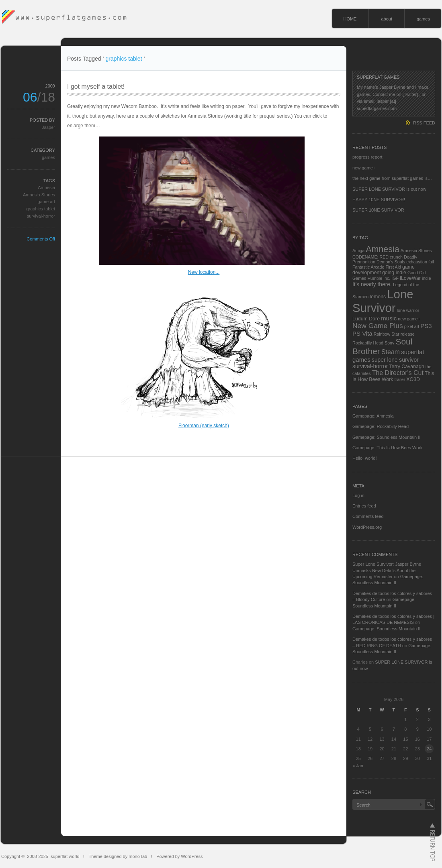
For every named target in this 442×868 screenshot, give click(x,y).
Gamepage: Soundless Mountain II (386, 437)
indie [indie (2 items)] (427, 278)
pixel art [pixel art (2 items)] (412, 326)
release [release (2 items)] (408, 334)
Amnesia (46, 187)
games (423, 19)
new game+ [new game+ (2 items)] (409, 319)
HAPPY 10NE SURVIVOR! (379, 200)
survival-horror (41, 216)
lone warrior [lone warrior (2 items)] (408, 310)
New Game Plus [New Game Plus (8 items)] (378, 326)
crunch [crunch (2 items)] (396, 257)
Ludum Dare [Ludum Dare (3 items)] (366, 319)
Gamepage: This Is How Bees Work (387, 448)
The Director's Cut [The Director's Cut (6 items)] (398, 373)
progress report (367, 157)
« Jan (358, 766)
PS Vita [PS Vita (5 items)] (362, 333)
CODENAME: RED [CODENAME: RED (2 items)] (370, 257)
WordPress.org (367, 527)
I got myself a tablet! (96, 87)
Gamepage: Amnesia (373, 416)
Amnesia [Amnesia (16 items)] (382, 249)
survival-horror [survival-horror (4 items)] (370, 366)
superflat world (65, 856)
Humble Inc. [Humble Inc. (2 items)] (379, 278)
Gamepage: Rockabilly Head (381, 426)
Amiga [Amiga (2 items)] (358, 251)
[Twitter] (410, 94)
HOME (350, 19)
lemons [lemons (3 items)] (378, 297)
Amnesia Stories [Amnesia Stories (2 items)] (416, 251)
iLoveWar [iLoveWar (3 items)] (410, 278)
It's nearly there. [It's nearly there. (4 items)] (372, 284)
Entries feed (364, 506)
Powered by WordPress (179, 856)
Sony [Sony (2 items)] (389, 343)
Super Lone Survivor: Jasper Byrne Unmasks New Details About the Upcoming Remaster (387, 570)
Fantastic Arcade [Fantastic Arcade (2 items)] (368, 267)
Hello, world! (365, 458)
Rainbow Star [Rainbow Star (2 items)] (387, 334)
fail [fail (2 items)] (431, 262)
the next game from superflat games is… (392, 178)
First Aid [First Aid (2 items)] (393, 267)
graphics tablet (41, 209)
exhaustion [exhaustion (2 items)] (417, 262)
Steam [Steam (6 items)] (391, 352)
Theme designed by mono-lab (118, 856)
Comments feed (368, 516)
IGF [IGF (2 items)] (395, 278)
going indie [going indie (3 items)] (394, 273)
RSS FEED (424, 123)
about (387, 19)
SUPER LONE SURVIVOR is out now (389, 189)
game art (46, 202)
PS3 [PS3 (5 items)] (426, 326)
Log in (358, 495)
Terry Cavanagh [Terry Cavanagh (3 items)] (406, 367)
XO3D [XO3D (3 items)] (413, 379)
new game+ (364, 168)
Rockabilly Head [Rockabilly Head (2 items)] (368, 343)
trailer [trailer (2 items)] (400, 379)
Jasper (48, 127)
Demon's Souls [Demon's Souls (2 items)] (391, 262)
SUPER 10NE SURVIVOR (378, 210)
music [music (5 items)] (389, 318)
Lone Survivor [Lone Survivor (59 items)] (383, 301)
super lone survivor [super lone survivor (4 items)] (395, 360)
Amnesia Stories (39, 195)
